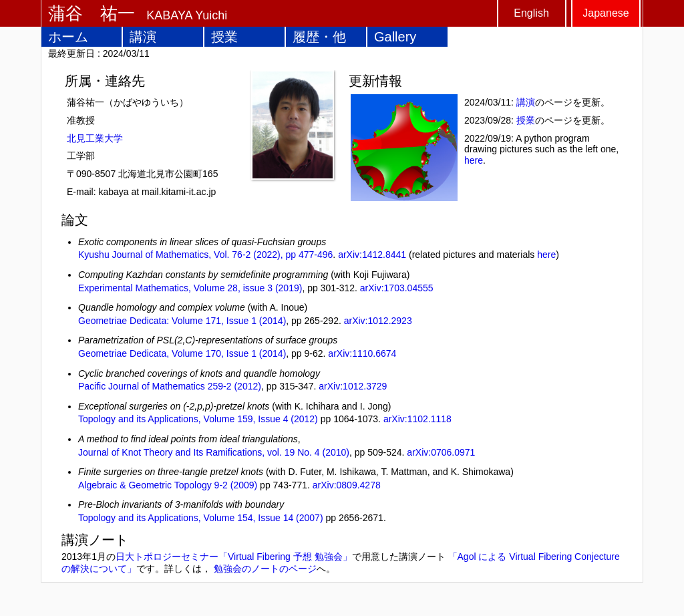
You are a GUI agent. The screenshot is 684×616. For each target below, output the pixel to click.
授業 (224, 37)
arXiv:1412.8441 (372, 255)
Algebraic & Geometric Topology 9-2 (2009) (168, 485)
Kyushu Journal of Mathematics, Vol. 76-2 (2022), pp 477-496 (205, 255)
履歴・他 (319, 37)
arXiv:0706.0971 (441, 452)
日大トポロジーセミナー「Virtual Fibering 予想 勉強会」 (234, 557)
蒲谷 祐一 (92, 13)
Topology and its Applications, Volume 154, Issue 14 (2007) (201, 518)
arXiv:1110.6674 (362, 353)
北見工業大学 (95, 138)
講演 (143, 37)
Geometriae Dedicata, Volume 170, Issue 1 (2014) (182, 353)
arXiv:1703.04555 (397, 288)
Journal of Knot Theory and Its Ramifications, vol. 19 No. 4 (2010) (214, 452)
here (474, 160)
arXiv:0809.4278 (347, 485)
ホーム (68, 37)
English (531, 13)
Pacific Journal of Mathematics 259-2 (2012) (170, 386)
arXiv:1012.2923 (378, 321)
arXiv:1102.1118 (417, 419)
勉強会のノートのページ (265, 569)
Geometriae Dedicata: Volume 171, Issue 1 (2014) (182, 321)
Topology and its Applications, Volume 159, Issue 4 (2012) (198, 419)
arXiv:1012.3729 (353, 386)
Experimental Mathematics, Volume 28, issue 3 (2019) (190, 288)
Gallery (395, 37)
